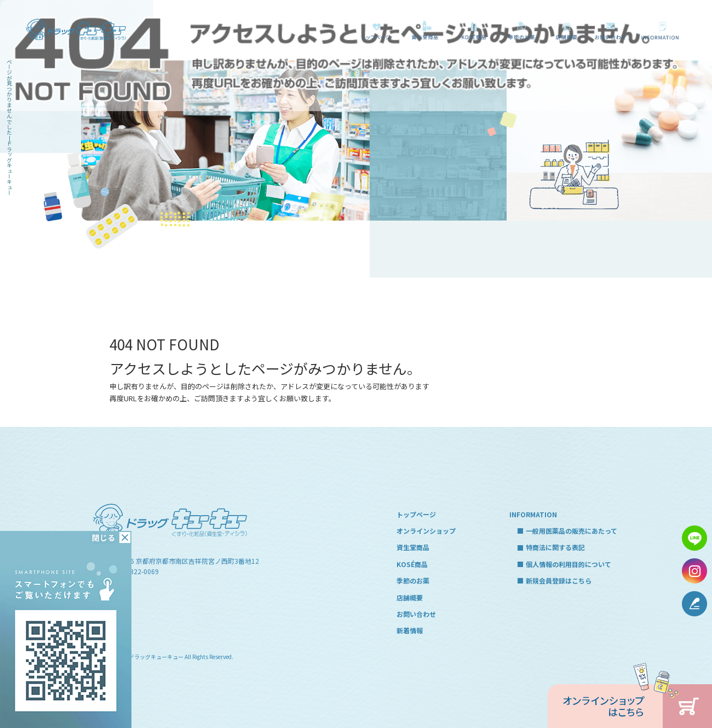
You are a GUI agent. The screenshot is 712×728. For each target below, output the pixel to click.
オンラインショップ (426, 531)
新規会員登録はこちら (559, 580)
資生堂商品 (422, 30)
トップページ (376, 30)
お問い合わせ (611, 30)
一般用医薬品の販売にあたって (662, 30)
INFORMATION (533, 514)
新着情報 (410, 630)
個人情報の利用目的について (569, 564)
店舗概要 (566, 30)
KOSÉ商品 (472, 30)
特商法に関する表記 (555, 547)
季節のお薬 (522, 30)
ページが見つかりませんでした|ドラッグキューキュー (10, 127)
